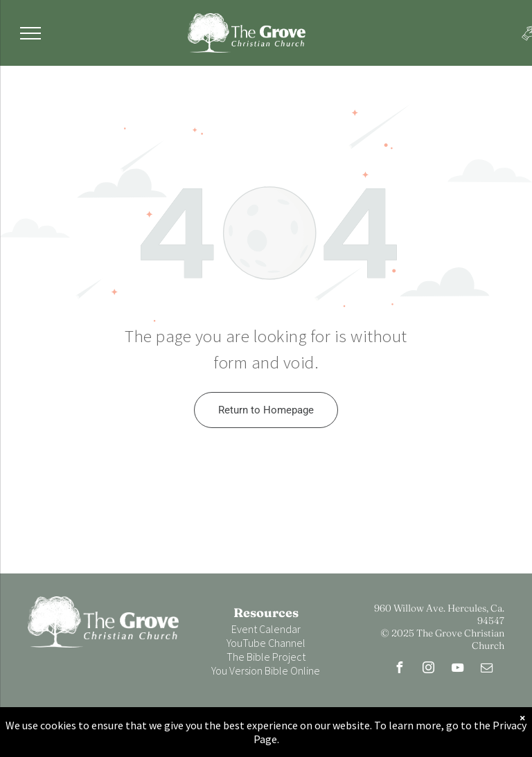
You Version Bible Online (266, 670)
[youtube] (458, 669)
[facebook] (400, 669)
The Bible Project (266, 657)
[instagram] (429, 669)
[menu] (30, 33)
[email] (487, 669)
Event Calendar (266, 629)
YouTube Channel (266, 643)
